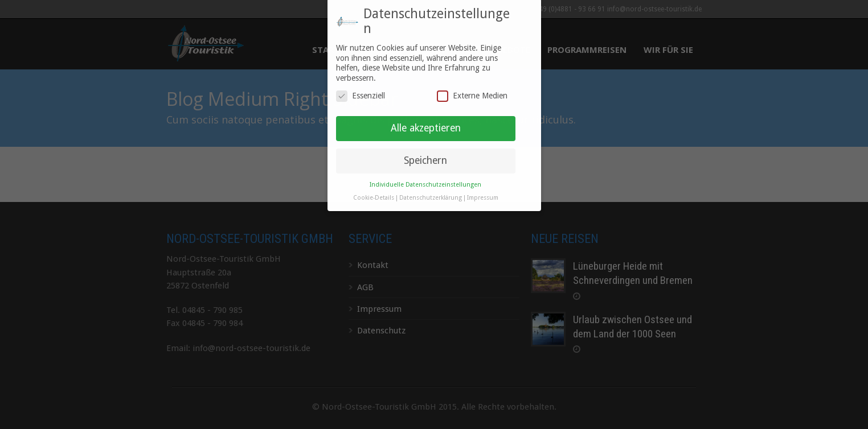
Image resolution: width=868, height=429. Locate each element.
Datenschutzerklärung (431, 193)
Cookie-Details (374, 193)
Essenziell (361, 92)
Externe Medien (472, 92)
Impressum (483, 193)
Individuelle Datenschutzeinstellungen (425, 180)
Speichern (425, 156)
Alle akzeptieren (426, 123)
